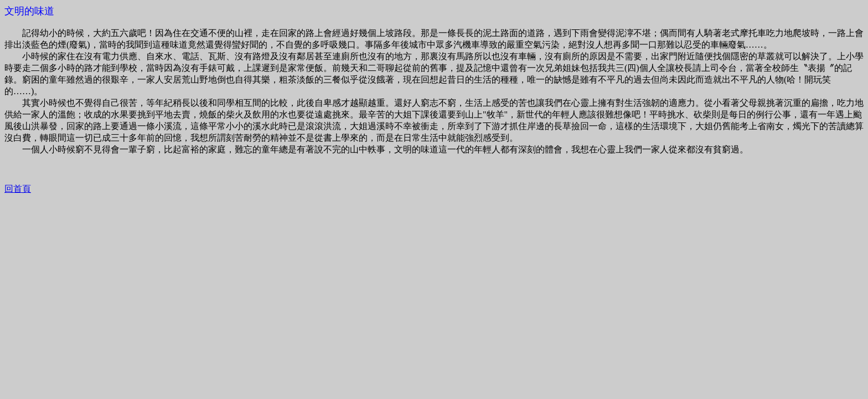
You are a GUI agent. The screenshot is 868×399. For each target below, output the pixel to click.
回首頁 (18, 189)
